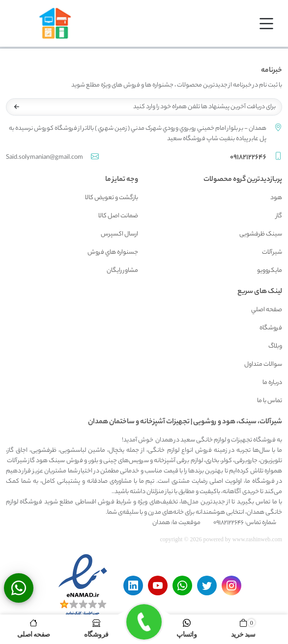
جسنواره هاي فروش (113, 252)
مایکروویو (270, 271)
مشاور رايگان (122, 271)
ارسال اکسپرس (119, 234)
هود (276, 198)
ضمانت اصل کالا (118, 216)
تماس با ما (270, 401)
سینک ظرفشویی (261, 234)
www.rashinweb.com (257, 539)
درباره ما (272, 383)
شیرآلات (272, 252)
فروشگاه (271, 328)
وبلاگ (275, 346)
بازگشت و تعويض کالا (112, 198)
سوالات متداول (263, 365)
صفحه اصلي (267, 310)
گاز (279, 216)
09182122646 (248, 158)
